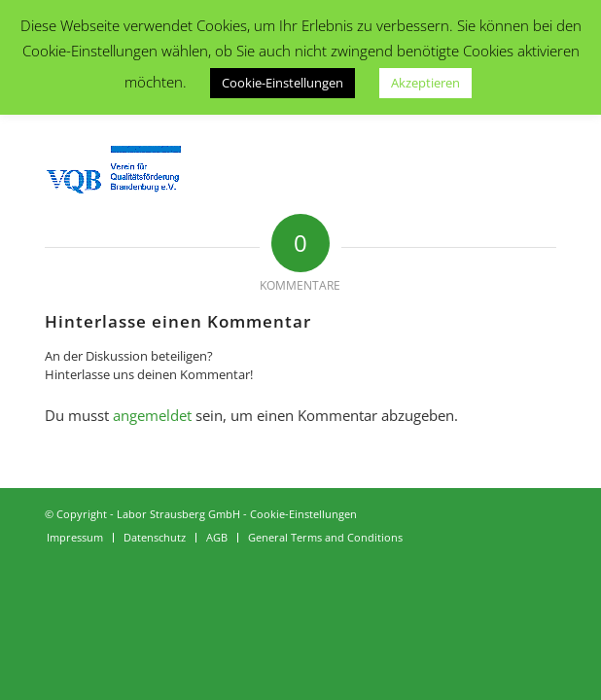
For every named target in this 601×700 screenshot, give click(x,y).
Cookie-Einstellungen (303, 514)
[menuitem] (75, 538)
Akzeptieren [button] (425, 83)
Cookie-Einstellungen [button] (283, 83)
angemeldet (152, 415)
